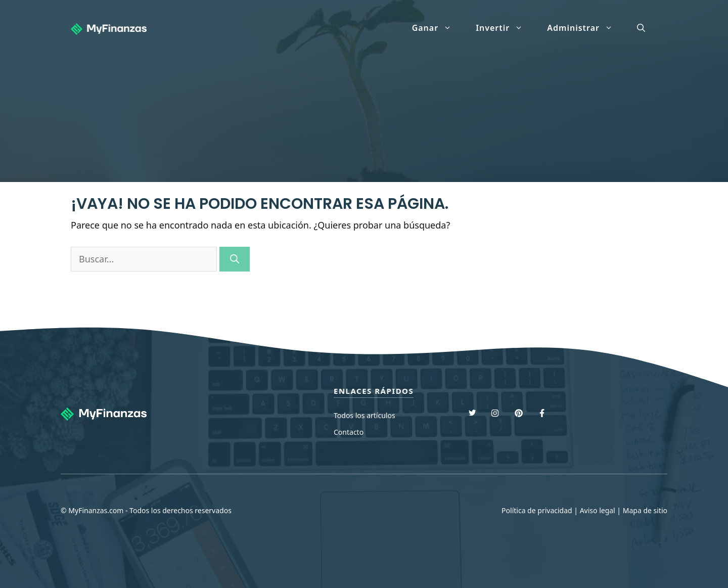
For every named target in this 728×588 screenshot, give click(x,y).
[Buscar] (235, 259)
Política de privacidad (537, 510)
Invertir (505, 28)
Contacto (349, 432)
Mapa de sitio (645, 510)
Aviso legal (598, 510)
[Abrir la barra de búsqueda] (641, 28)
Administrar (586, 28)
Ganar (438, 28)
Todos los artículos (365, 415)
